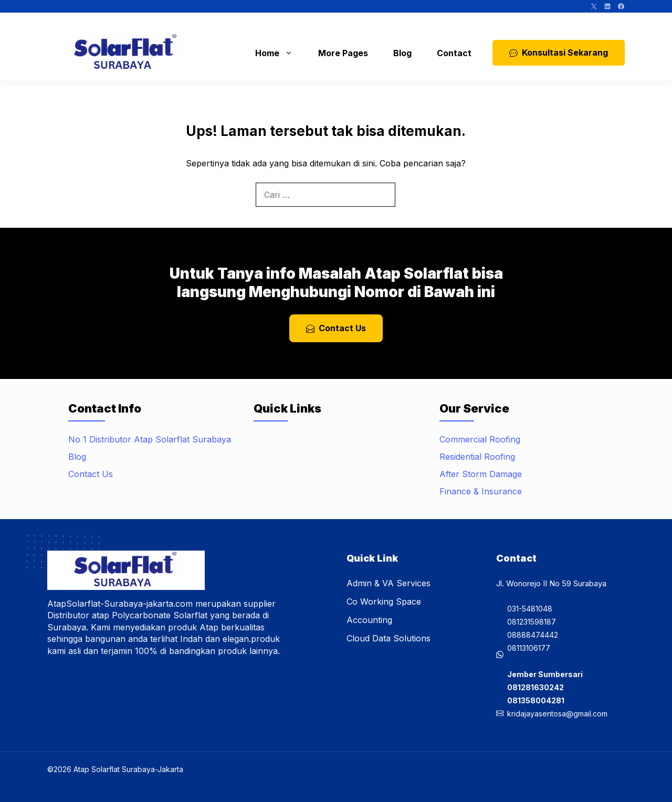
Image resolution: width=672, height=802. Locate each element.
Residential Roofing (477, 457)
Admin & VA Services (388, 583)
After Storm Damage (481, 474)
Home (279, 53)
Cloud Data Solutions (388, 638)
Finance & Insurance (481, 491)
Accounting (369, 620)
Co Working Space (384, 601)
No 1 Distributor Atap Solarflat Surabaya (150, 439)
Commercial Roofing (480, 439)
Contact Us (91, 474)
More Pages (343, 53)
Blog (402, 53)
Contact (454, 53)
